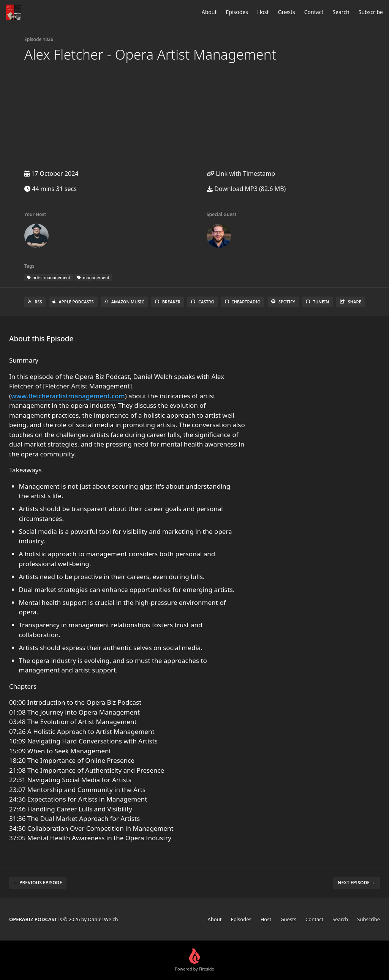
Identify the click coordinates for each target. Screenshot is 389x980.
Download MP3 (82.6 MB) (246, 189)
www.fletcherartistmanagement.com (68, 396)
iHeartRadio (243, 302)
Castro (203, 302)
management (93, 277)
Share (350, 302)
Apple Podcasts (73, 302)
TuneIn (317, 302)
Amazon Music (124, 302)
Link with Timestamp (241, 174)
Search (341, 12)
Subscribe (371, 12)
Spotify (283, 302)
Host (263, 12)
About (209, 12)
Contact (314, 12)
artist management (49, 277)
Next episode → (357, 883)
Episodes (237, 12)
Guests (287, 12)
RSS (35, 302)
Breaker (168, 302)
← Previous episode (38, 883)
